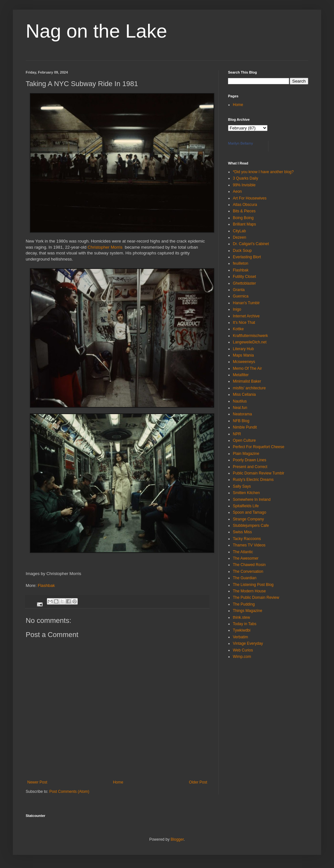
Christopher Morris (106, 247)
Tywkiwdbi (242, 630)
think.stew (241, 617)
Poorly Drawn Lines (250, 460)
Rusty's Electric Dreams (253, 480)
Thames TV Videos (249, 545)
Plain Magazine (246, 454)
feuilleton (241, 263)
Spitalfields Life (246, 506)
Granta (239, 290)
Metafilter (241, 375)
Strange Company (248, 519)
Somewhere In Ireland (252, 500)
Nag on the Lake (96, 31)
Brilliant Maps (244, 224)
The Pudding (244, 604)
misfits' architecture (249, 388)
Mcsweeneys (244, 362)
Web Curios (243, 650)
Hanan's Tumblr (246, 303)
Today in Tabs (245, 624)
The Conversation (248, 571)
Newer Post (37, 782)
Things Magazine (247, 611)
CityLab (239, 231)
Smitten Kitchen (246, 493)
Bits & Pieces (244, 211)
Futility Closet (244, 277)
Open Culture (244, 440)
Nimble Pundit (245, 427)
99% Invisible (244, 185)
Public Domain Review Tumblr (259, 473)
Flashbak (46, 585)
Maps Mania (243, 355)
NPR (237, 434)
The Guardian (245, 578)
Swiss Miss (242, 532)
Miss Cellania (244, 394)
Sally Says (242, 486)
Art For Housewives (250, 198)
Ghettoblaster (244, 283)
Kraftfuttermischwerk (250, 336)
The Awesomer (246, 558)
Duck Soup (242, 251)
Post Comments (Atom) (69, 792)
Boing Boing (243, 218)
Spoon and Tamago (250, 512)
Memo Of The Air (247, 368)
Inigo (237, 309)
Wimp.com (242, 657)
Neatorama (242, 414)
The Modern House (249, 591)
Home (118, 782)
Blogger (177, 839)
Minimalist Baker (247, 381)
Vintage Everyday (248, 643)
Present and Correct (250, 467)
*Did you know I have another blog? (263, 172)
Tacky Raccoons (247, 539)
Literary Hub (243, 349)
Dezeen (239, 237)
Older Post (198, 782)
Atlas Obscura (245, 205)
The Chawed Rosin (249, 565)
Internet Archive (246, 316)
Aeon (237, 191)
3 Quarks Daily (246, 178)
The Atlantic (243, 552)
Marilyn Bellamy (241, 143)
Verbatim (240, 637)
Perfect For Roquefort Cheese (259, 447)
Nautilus (240, 401)
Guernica (241, 296)
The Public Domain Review (256, 598)
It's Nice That (244, 323)
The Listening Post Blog (253, 585)
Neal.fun (240, 408)
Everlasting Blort (247, 257)
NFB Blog (241, 421)
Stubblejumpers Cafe (251, 526)
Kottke (238, 329)
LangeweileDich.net (250, 342)
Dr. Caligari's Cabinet (251, 244)
